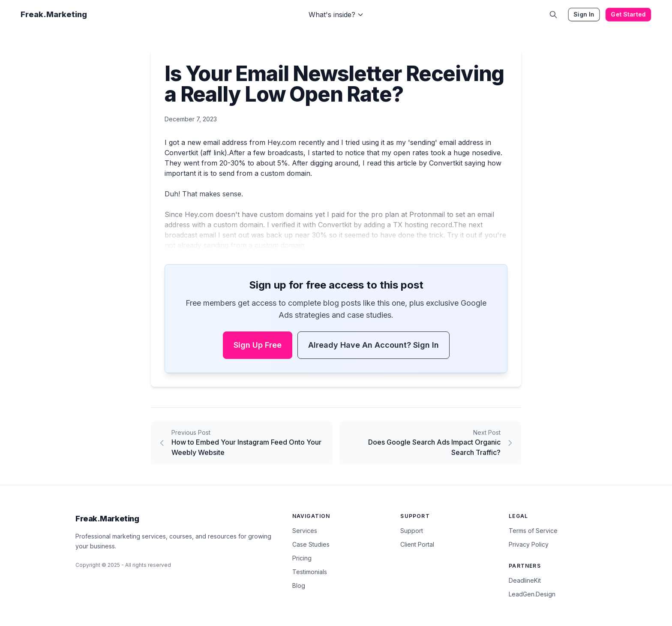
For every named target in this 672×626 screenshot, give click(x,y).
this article (400, 163)
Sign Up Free (258, 345)
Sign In (584, 14)
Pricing (302, 558)
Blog (299, 585)
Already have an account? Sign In (373, 345)
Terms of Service (533, 531)
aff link (214, 153)
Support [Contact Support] (412, 531)
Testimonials (310, 572)
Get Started (628, 14)
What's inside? (336, 15)
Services (305, 531)
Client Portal (417, 544)
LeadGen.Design (532, 594)
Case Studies (311, 544)
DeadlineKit (525, 580)
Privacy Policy (529, 544)
